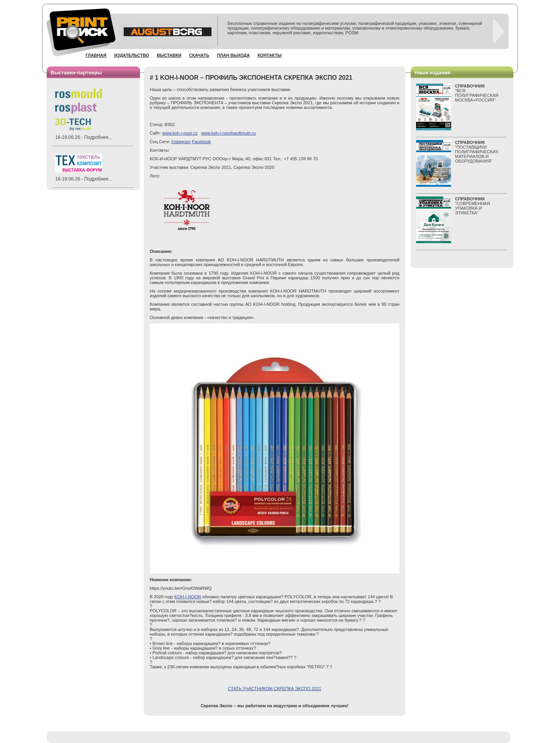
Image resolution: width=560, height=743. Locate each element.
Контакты (269, 55)
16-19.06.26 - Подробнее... (84, 137)
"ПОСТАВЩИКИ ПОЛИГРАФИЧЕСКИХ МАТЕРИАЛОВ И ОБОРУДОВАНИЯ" (477, 152)
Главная (96, 55)
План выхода (234, 55)
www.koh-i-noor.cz (180, 133)
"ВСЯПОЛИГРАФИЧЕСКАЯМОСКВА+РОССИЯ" (477, 93)
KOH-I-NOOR (188, 597)
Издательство (131, 55)
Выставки (169, 55)
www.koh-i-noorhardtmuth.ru (228, 133)
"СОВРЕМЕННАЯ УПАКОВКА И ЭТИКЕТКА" (472, 206)
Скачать (199, 55)
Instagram (181, 142)
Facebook (201, 142)
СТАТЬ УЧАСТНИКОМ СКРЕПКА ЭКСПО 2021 (275, 689)
